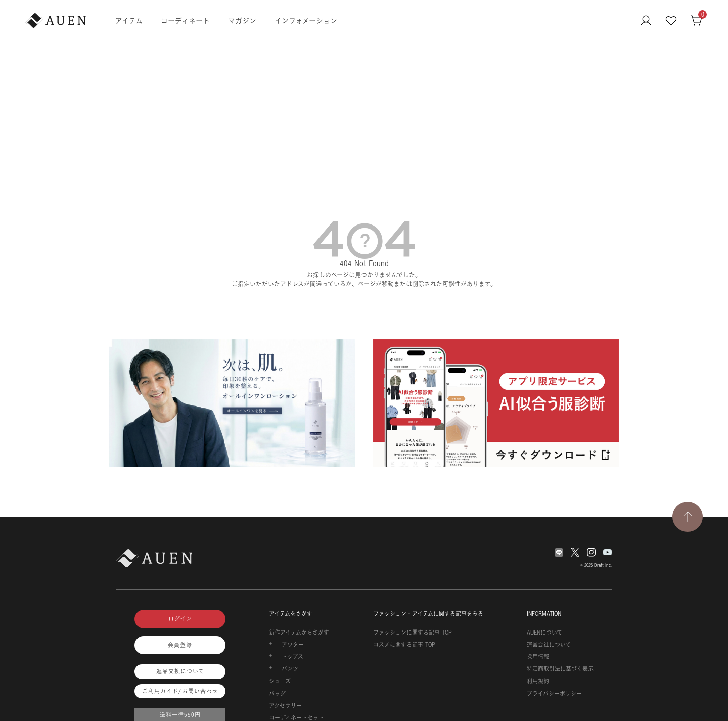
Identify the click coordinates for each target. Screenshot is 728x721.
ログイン (180, 619)
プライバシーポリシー (554, 694)
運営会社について (549, 645)
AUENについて (544, 633)
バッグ (277, 694)
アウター (293, 645)
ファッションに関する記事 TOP (413, 633)
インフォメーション (306, 20)
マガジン (242, 20)
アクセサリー (285, 706)
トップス (292, 657)
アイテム (129, 20)
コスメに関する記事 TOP (404, 645)
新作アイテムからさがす (299, 633)
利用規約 (538, 681)
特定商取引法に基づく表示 (560, 669)
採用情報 (538, 657)
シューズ (280, 681)
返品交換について (180, 671)
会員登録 (180, 645)
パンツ (290, 669)
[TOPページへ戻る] (688, 517)
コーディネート (185, 20)
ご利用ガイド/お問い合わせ (180, 691)
